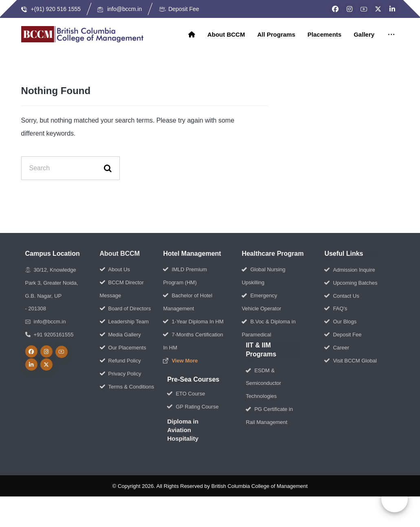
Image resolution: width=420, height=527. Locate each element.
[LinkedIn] (392, 9)
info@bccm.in (46, 322)
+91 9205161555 (49, 335)
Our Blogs (340, 322)
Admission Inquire (350, 270)
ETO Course (186, 394)
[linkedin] (31, 365)
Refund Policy (120, 361)
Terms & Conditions (127, 387)
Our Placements (123, 348)
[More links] (391, 35)
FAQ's (336, 309)
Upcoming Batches (351, 283)
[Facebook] (335, 9)
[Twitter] (378, 9)
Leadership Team (124, 322)
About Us (115, 270)
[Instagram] (350, 9)
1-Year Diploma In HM (193, 322)
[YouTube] (364, 9)
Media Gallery (120, 335)
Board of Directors (125, 309)
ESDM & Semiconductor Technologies (263, 384)
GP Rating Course (193, 407)
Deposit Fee (343, 335)
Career (337, 348)
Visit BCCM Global (350, 361)
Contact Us (342, 296)
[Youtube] (62, 353)
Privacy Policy (121, 374)
